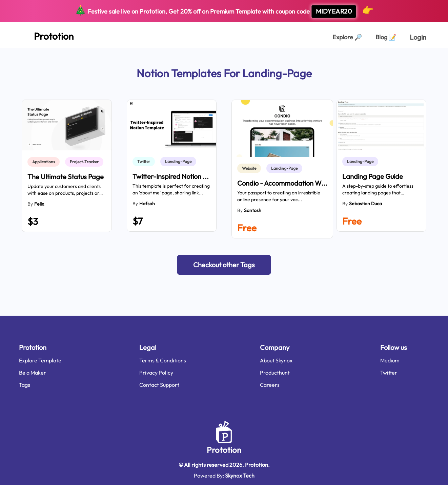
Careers (270, 385)
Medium (390, 360)
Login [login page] (418, 37)
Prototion (224, 450)
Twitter (389, 373)
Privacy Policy (156, 373)
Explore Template (40, 360)
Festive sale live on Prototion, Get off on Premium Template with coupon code (224, 11)
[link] (45, 162)
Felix (39, 204)
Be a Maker (33, 373)
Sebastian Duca (365, 204)
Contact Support (159, 385)
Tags (25, 385)
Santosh (253, 210)
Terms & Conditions (163, 360)
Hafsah (147, 204)
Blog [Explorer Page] (386, 37)
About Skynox (276, 360)
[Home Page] (46, 35)
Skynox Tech (240, 476)
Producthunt (275, 373)
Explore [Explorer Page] (347, 37)
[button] (224, 265)
